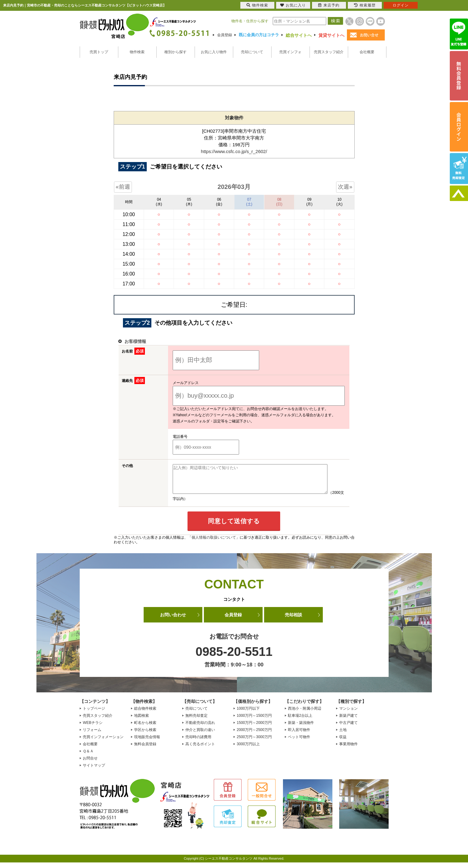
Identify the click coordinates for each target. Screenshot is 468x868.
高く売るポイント (200, 750)
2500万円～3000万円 (254, 742)
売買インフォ (290, 52)
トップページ (94, 714)
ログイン (401, 5)
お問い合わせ (173, 620)
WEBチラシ (93, 728)
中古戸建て (348, 728)
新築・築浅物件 (301, 728)
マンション (348, 714)
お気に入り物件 (214, 52)
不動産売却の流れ (200, 728)
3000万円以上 (248, 750)
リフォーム (92, 735)
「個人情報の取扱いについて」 (214, 543)
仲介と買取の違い (200, 735)
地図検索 (141, 721)
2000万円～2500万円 (254, 735)
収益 (343, 742)
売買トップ (99, 52)
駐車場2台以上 (300, 721)
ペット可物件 (299, 742)
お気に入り (293, 5)
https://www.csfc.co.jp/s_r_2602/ (234, 151)
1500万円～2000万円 (254, 728)
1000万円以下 (248, 714)
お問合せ (90, 764)
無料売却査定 (196, 721)
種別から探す (175, 52)
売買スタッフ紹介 (329, 52)
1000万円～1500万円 (254, 721)
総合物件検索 (145, 714)
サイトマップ (94, 771)
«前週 (123, 187)
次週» (345, 187)
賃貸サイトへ (331, 35)
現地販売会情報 (147, 742)
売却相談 (293, 620)
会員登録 (225, 35)
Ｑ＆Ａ (88, 757)
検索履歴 (365, 5)
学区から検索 (145, 735)
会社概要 (367, 52)
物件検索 (137, 52)
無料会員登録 (145, 750)
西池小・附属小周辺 (305, 714)
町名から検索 (145, 728)
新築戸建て (348, 721)
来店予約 (329, 5)
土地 (343, 735)
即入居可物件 (299, 735)
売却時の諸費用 (198, 742)
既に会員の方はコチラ (259, 35)
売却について (252, 52)
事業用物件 (348, 750)
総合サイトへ (299, 35)
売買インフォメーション (103, 742)
